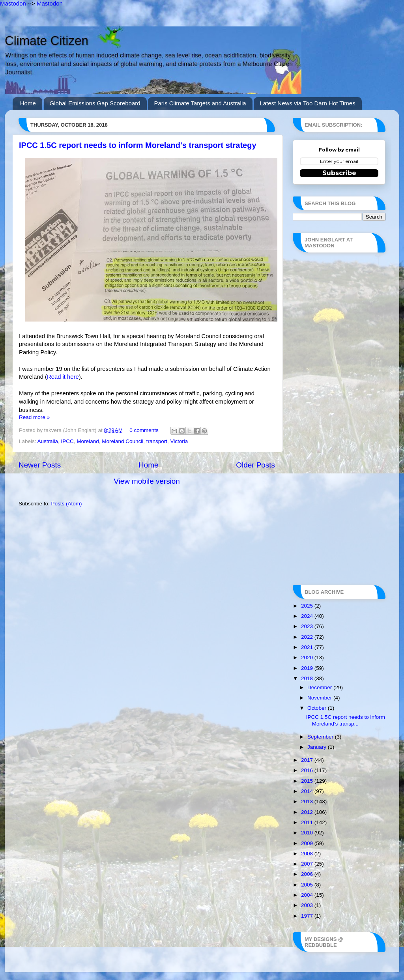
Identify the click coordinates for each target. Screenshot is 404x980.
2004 (308, 895)
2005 (308, 885)
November (320, 698)
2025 (308, 606)
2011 (308, 822)
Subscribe (339, 173)
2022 (308, 637)
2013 (308, 801)
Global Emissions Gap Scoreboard (95, 103)
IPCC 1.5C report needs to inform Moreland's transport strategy (138, 145)
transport (157, 441)
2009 (308, 843)
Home (28, 103)
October (318, 708)
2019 (308, 668)
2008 (308, 854)
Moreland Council (123, 441)
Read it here (63, 377)
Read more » (34, 417)
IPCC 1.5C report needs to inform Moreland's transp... (346, 720)
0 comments (144, 430)
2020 (308, 657)
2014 (308, 791)
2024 (308, 616)
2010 (308, 833)
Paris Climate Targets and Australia (200, 103)
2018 (308, 678)
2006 (308, 874)
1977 (308, 916)
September (321, 737)
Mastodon (13, 3)
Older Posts (255, 465)
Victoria (179, 441)
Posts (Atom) (67, 504)
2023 (308, 626)
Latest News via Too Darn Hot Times (307, 103)
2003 (308, 905)
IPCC (67, 441)
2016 (308, 770)
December (320, 687)
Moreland (88, 441)
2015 (308, 781)
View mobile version (147, 481)
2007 (308, 864)
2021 (308, 647)
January (318, 747)
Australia (48, 441)
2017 (308, 760)
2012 (308, 812)
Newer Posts (40, 465)
